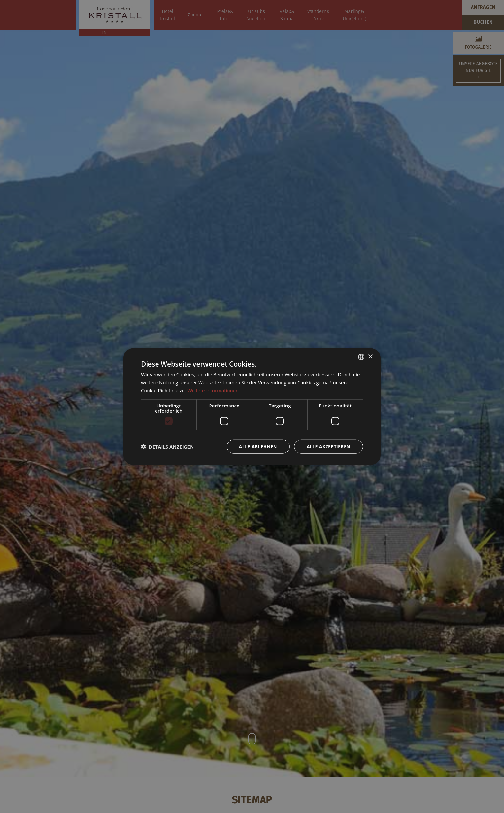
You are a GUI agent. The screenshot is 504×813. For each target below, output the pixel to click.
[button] (167, 446)
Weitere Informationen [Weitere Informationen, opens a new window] (213, 390)
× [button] (370, 356)
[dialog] (252, 407)
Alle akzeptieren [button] (328, 446)
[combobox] (361, 357)
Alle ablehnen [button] (258, 446)
